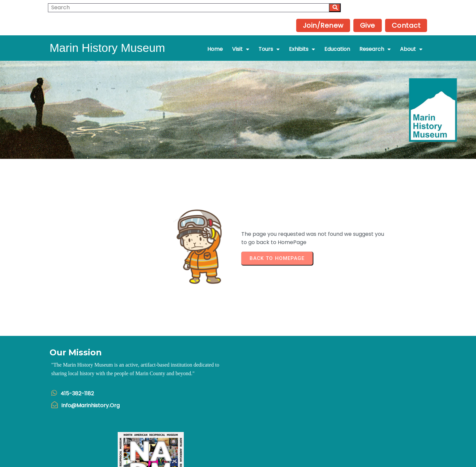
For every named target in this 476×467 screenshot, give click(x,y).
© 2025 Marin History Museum (238, 451)
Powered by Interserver (238, 459)
